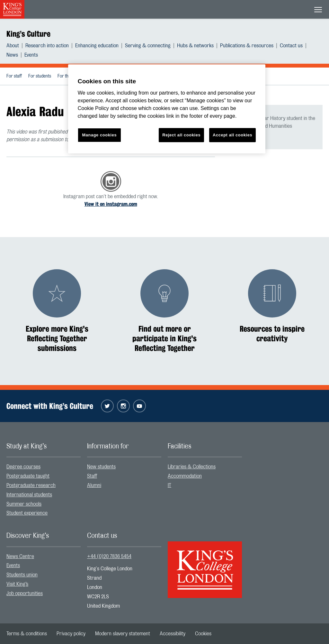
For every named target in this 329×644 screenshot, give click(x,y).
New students (101, 467)
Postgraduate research (31, 485)
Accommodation (185, 476)
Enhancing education (97, 46)
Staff (92, 476)
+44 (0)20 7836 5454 (109, 557)
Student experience (27, 513)
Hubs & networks (195, 46)
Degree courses (23, 467)
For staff (14, 76)
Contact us (291, 46)
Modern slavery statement (123, 634)
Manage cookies (99, 135)
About (13, 46)
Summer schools (24, 504)
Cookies (203, 634)
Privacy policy (71, 634)
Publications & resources (247, 46)
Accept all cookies (232, 135)
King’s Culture (28, 34)
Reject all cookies (181, 135)
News (12, 55)
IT (169, 485)
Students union (22, 575)
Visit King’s (17, 584)
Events (31, 55)
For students (40, 76)
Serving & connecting (148, 46)
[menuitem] (16, 46)
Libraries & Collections (192, 467)
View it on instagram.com (111, 204)
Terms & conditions (27, 634)
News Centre (20, 557)
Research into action (47, 46)
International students (29, 495)
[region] (167, 109)
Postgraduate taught (28, 476)
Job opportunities (25, 593)
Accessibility (173, 634)
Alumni (94, 485)
